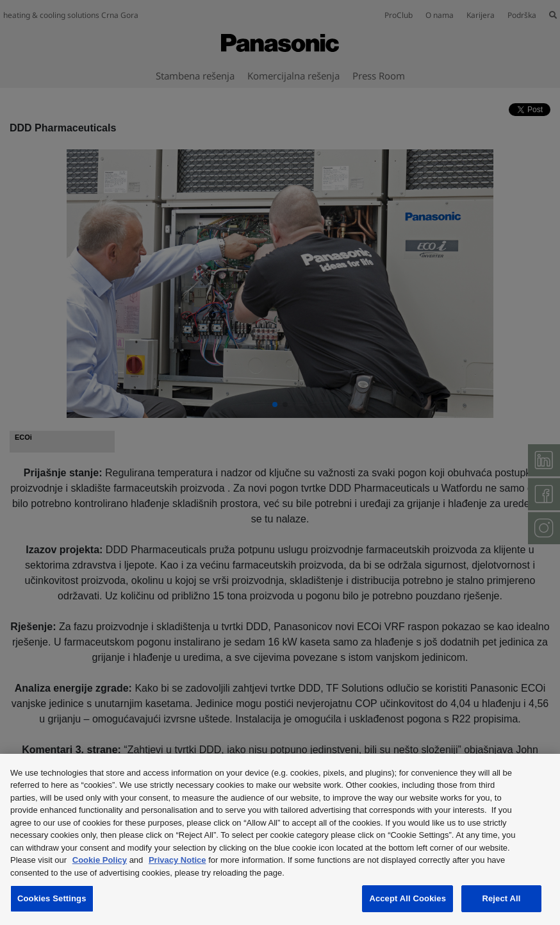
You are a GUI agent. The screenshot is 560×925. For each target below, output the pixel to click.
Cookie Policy (100, 860)
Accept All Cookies (408, 898)
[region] (280, 839)
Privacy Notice (177, 860)
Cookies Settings (52, 898)
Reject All (501, 898)
